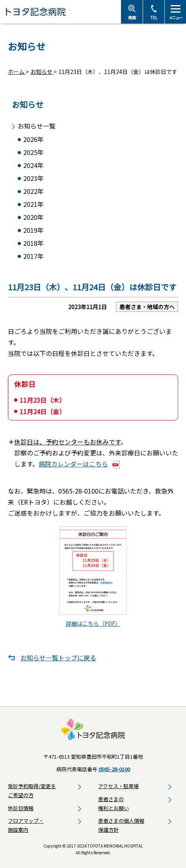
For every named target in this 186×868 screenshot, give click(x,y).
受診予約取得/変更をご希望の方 (32, 791)
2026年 (33, 139)
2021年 (33, 204)
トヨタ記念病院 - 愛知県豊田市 (60, 12)
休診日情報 (21, 808)
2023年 (33, 178)
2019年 (33, 230)
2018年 (33, 243)
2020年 (33, 217)
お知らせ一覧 (37, 126)
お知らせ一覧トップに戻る (58, 658)
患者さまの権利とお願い (113, 803)
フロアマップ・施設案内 (26, 825)
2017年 (33, 256)
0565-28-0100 (114, 769)
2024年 (33, 165)
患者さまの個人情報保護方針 (121, 825)
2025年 (33, 152)
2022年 (33, 191)
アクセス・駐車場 (118, 786)
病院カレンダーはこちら (73, 464)
